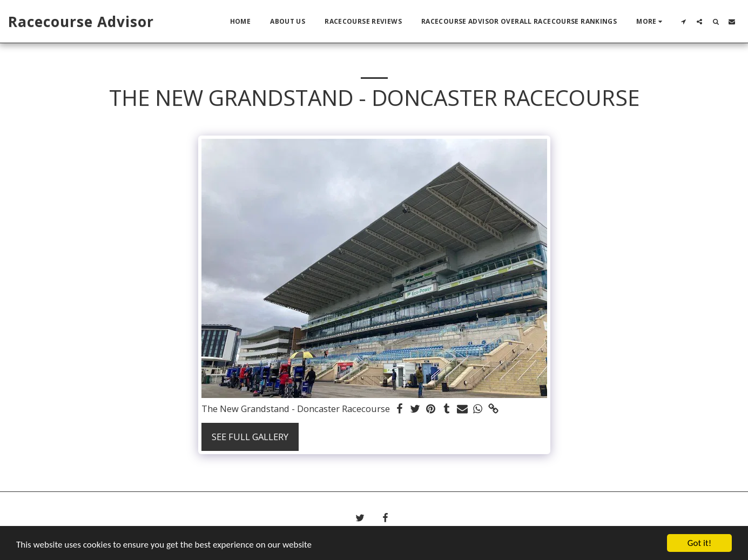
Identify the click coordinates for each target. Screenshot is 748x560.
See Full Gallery (250, 437)
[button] (683, 21)
